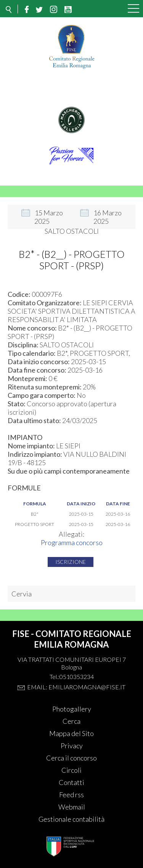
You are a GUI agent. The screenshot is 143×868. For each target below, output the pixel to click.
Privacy (72, 746)
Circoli (71, 770)
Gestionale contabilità (71, 819)
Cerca (71, 721)
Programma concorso (72, 542)
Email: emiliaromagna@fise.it (76, 687)
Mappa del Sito (71, 733)
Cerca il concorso (71, 758)
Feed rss (71, 795)
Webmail (72, 807)
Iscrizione (71, 562)
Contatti (71, 782)
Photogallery (72, 709)
